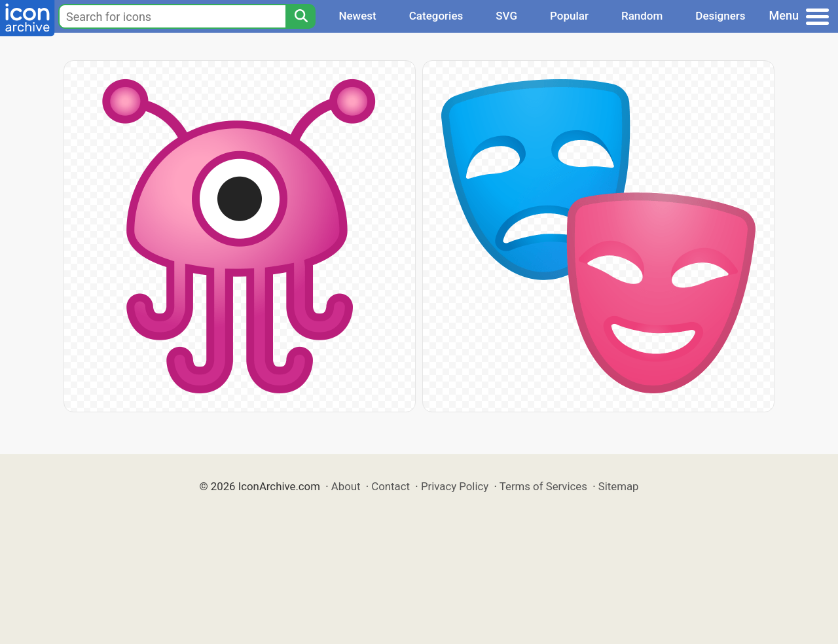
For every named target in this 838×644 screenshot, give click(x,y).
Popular (569, 16)
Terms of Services (543, 486)
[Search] (301, 16)
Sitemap (619, 486)
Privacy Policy (455, 486)
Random (642, 16)
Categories (436, 16)
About (346, 486)
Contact (391, 486)
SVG (506, 16)
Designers (720, 16)
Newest (357, 16)
